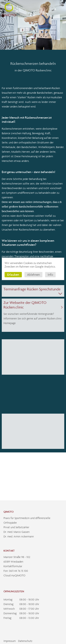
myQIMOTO (18, 575)
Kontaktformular (13, 566)
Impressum (10, 641)
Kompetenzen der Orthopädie (21, 55)
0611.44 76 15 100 (18, 571)
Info (50, 275)
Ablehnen (33, 275)
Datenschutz (25, 641)
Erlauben (13, 275)
